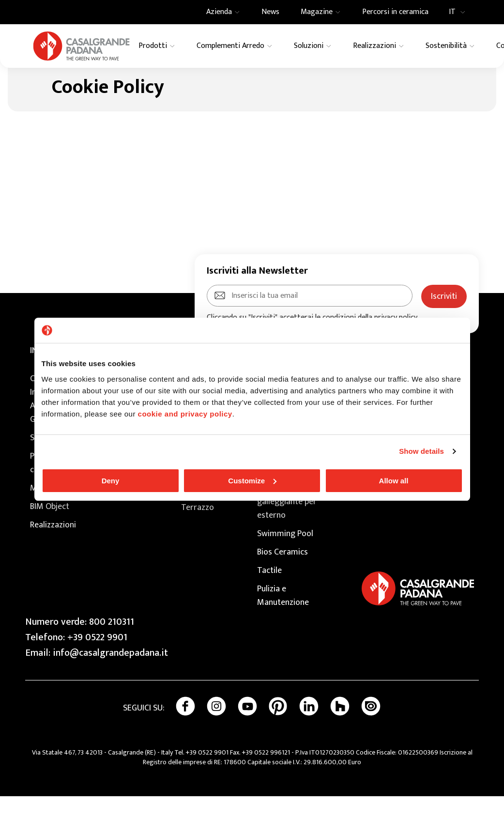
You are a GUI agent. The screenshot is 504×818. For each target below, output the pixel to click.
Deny (111, 481)
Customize (252, 481)
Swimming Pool (285, 556)
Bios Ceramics (283, 574)
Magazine (48, 510)
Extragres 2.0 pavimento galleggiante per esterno (287, 517)
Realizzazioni (53, 547)
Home (31, 77)
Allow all (394, 481)
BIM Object (50, 528)
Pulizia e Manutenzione (283, 617)
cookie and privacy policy (185, 414)
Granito (195, 511)
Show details (421, 451)
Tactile (269, 592)
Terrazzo (198, 529)
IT (460, 12)
